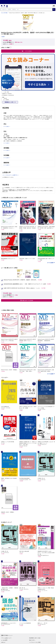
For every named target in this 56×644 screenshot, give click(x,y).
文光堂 (3, 37)
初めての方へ (32, 640)
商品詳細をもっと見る (9, 102)
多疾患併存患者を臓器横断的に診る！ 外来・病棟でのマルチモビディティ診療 (25, 284)
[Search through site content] (27, 10)
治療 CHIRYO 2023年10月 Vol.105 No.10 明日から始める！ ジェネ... (22, 288)
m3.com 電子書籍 (4, 13)
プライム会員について (6, 638)
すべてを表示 (51, 263)
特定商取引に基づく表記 (35, 638)
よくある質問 (4, 640)
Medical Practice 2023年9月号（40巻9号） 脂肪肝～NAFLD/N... (20, 280)
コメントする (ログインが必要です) (10, 175)
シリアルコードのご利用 (35, 642)
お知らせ (3, 642)
